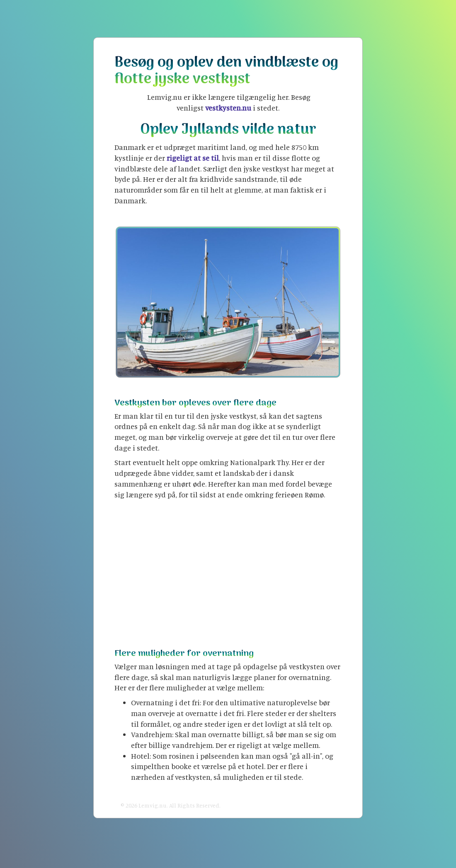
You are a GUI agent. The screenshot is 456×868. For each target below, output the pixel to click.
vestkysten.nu (228, 108)
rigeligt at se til (193, 158)
